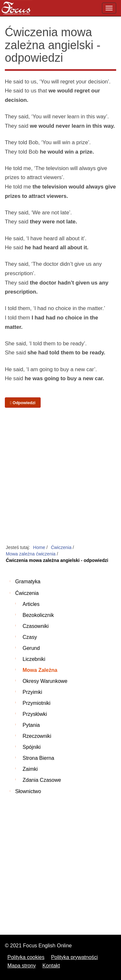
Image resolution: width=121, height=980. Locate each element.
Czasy (30, 637)
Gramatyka (28, 582)
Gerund (31, 648)
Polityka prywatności (74, 957)
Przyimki (32, 692)
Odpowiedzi (23, 403)
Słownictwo (28, 791)
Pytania (31, 725)
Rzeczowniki (37, 736)
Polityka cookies (26, 957)
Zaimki (30, 769)
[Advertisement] (60, 476)
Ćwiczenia (27, 593)
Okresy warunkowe (45, 681)
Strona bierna (38, 758)
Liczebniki (34, 659)
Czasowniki (36, 626)
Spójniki (32, 747)
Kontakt (51, 966)
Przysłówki (35, 714)
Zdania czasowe (42, 780)
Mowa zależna (40, 670)
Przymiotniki (36, 703)
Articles (31, 604)
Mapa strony (22, 966)
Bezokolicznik (38, 615)
